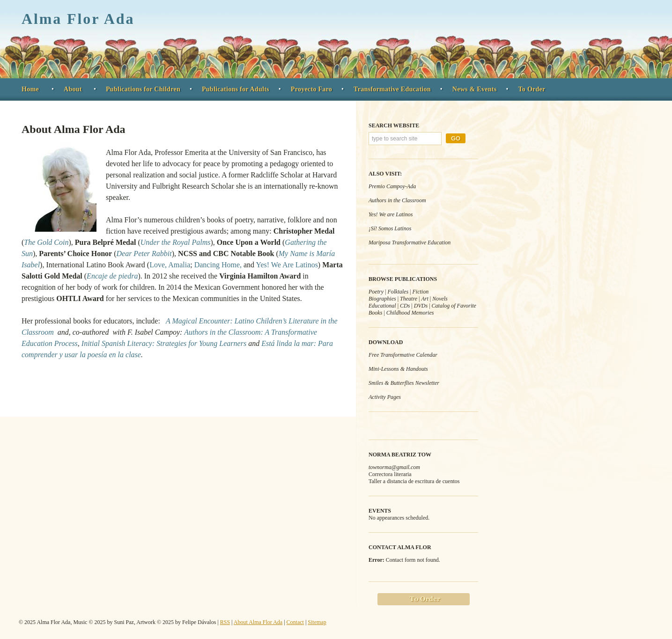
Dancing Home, (218, 265)
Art (425, 299)
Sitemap (317, 622)
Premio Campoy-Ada (392, 186)
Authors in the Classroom (397, 200)
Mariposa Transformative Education (410, 242)
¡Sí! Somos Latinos (390, 228)
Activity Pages (385, 397)
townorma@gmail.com (394, 467)
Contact (295, 622)
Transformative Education (392, 89)
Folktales (398, 292)
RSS (225, 622)
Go (456, 138)
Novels (440, 299)
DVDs (421, 306)
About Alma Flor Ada (74, 129)
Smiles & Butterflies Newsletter (404, 383)
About (73, 89)
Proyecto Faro (311, 89)
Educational (382, 306)
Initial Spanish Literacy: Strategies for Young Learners (164, 343)
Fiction (420, 292)
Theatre (409, 299)
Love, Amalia (170, 265)
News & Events (475, 89)
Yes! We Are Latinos (287, 265)
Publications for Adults (236, 89)
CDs (405, 306)
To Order (532, 89)
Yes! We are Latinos (391, 214)
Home (30, 89)
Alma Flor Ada (78, 19)
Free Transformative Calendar (403, 355)
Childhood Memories (410, 313)
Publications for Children (143, 89)
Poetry (376, 292)
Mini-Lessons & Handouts (398, 369)
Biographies (382, 299)
